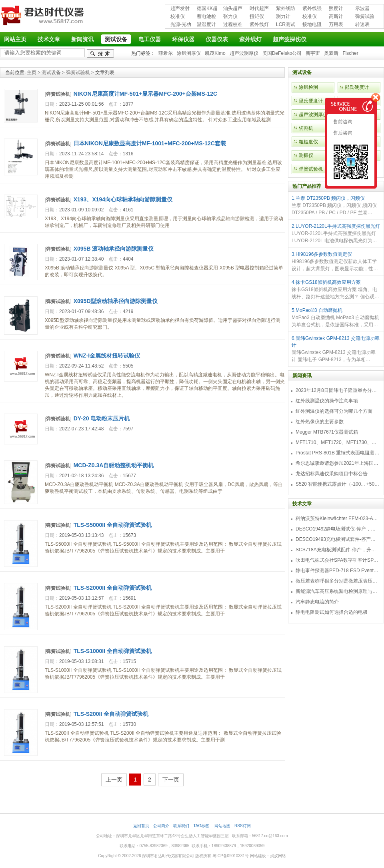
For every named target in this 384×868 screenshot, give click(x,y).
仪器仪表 (217, 39)
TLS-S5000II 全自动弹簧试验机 (113, 525)
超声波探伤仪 (290, 39)
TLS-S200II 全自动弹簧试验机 (111, 714)
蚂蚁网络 (278, 856)
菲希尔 (166, 53)
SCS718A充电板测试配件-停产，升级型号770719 (338, 550)
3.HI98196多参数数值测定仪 (322, 254)
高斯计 (336, 16)
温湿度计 (206, 24)
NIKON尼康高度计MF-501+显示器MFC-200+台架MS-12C (145, 94)
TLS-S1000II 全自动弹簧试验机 (113, 651)
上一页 (114, 780)
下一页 (171, 780)
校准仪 (178, 16)
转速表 (362, 24)
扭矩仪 (257, 16)
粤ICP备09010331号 (231, 856)
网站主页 (15, 39)
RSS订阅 (243, 826)
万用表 (336, 24)
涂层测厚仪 (189, 53)
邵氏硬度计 (357, 87)
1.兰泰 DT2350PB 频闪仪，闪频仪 (328, 198)
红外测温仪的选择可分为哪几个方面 (334, 411)
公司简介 (161, 826)
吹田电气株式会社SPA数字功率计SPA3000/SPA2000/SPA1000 (338, 560)
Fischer (350, 53)
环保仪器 (183, 39)
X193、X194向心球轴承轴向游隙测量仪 (123, 199)
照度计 (336, 8)
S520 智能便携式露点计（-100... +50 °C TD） (338, 484)
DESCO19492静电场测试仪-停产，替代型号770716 (338, 529)
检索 (100, 53)
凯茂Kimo (215, 53)
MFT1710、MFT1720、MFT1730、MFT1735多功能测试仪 (338, 442)
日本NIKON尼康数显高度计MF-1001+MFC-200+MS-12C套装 (150, 143)
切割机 (306, 128)
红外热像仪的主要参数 (320, 422)
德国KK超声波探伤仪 (207, 9)
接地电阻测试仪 (312, 25)
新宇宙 (313, 53)
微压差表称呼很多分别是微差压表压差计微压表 (338, 581)
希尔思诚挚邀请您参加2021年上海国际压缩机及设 (338, 463)
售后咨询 (342, 133)
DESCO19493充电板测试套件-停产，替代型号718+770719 (338, 539)
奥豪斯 (331, 53)
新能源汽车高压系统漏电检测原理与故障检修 (338, 591)
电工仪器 (150, 39)
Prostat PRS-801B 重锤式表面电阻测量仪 (338, 453)
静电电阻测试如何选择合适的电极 (332, 612)
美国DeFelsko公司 (282, 53)
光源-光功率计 (181, 25)
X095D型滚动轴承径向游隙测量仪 (116, 301)
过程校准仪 (233, 25)
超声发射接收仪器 (180, 9)
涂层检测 (308, 87)
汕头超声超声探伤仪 (233, 9)
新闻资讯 (82, 39)
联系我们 (181, 826)
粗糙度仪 (308, 142)
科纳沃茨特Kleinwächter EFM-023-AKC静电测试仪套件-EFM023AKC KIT (338, 518)
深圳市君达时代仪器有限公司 (43, 17)
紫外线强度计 (312, 9)
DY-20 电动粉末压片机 (102, 418)
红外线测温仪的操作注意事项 (327, 401)
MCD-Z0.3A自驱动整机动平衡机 (114, 465)
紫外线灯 (259, 24)
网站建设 (258, 856)
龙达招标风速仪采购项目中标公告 (332, 474)
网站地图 (222, 826)
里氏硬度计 (311, 101)
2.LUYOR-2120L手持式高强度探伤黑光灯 (336, 226)
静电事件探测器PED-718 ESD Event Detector (338, 571)
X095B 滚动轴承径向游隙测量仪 (114, 249)
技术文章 (49, 39)
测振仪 (306, 155)
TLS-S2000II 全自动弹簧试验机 (113, 588)
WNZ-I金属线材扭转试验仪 (107, 356)
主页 (32, 72)
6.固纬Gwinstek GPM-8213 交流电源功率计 (336, 342)
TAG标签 (202, 826)
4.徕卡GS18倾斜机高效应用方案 (326, 282)
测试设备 (116, 39)
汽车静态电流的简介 (317, 602)
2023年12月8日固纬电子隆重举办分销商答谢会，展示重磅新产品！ (338, 390)
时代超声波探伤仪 (259, 9)
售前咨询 (342, 122)
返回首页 (141, 826)
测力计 (283, 16)
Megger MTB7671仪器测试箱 (327, 432)
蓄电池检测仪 (206, 17)
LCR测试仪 (286, 25)
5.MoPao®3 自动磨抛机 (317, 310)
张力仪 (230, 16)
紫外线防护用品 (286, 9)
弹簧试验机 (365, 17)
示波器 (362, 8)
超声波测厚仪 (244, 53)
